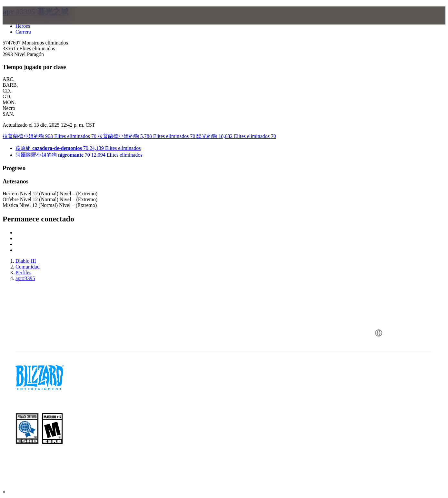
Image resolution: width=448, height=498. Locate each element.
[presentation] (28, 23)
